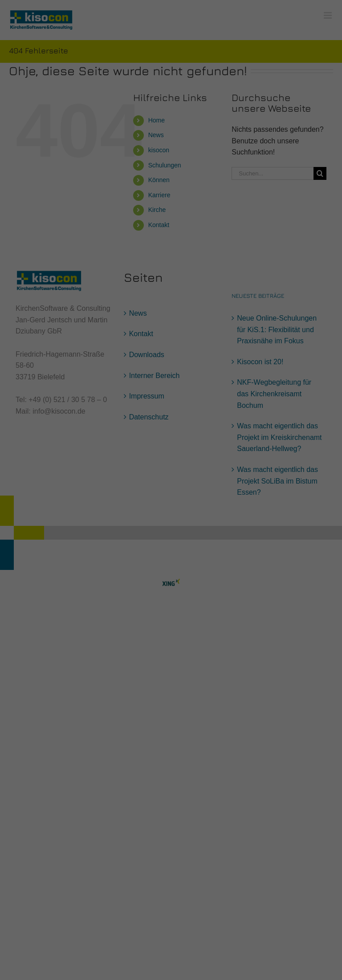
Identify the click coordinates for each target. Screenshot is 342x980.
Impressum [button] (215, 217)
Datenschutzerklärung (115, 85)
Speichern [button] (171, 171)
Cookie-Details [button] (132, 217)
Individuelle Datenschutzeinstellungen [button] (171, 197)
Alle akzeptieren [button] (171, 145)
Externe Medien (253, 114)
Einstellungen (74, 94)
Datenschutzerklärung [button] (175, 217)
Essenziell (75, 114)
